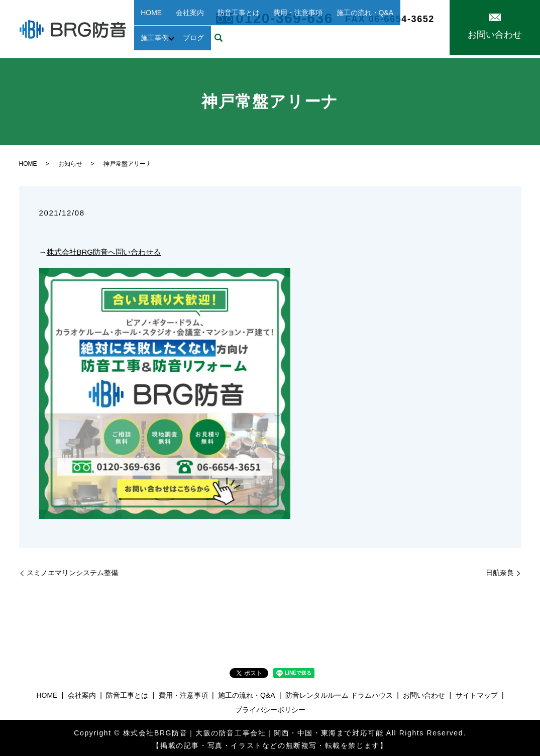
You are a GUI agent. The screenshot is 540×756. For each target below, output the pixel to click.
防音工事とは (218, 24)
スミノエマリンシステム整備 (72, 570)
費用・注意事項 (270, 24)
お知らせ (70, 161)
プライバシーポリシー (270, 707)
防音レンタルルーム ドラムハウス (339, 692)
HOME (147, 24)
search (142, 40)
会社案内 (177, 24)
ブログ (414, 24)
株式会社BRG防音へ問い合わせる (104, 249)
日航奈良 (500, 570)
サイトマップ (477, 692)
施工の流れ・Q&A (329, 24)
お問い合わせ (424, 692)
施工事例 (377, 24)
